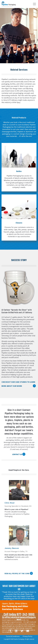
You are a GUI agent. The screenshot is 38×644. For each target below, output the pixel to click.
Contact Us (17, 454)
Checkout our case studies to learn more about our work (18, 384)
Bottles (19, 171)
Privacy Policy (27, 636)
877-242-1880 (26, 615)
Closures (19, 223)
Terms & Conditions (13, 636)
